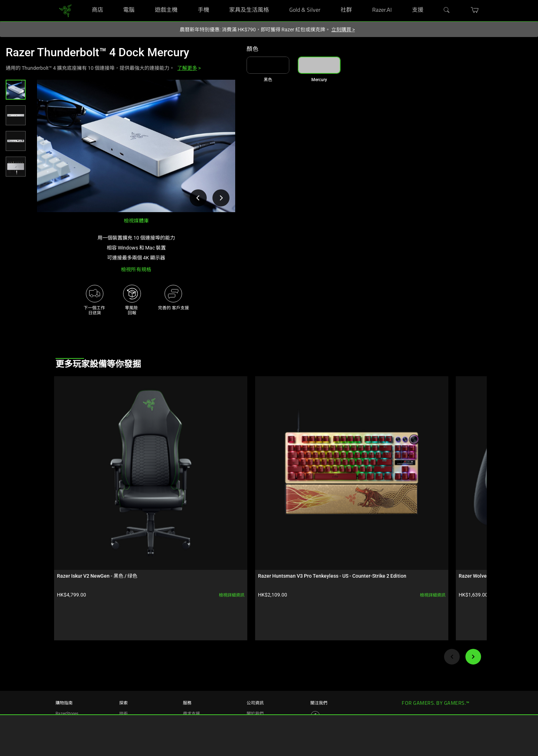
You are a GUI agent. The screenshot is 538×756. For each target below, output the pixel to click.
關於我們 (255, 657)
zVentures (256, 689)
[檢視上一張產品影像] (198, 198)
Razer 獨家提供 (70, 710)
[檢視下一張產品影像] (221, 198)
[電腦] (133, 0)
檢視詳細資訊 (118, 480)
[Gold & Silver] (319, 0)
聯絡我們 (255, 700)
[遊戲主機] (176, 0)
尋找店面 (64, 678)
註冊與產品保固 (198, 668)
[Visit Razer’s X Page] (315, 694)
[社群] (350, 0)
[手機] (208, 0)
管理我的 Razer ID (200, 689)
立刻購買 (343, 30)
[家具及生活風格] (267, 0)
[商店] (102, 0)
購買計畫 (64, 689)
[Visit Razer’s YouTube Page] (315, 706)
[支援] (422, 0)
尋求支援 (191, 657)
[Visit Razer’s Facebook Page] (315, 659)
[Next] (473, 542)
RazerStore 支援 (198, 678)
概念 (123, 678)
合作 (123, 700)
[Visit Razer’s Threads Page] (315, 682)
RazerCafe (65, 668)
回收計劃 (191, 710)
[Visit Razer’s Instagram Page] (315, 671)
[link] (65, 10)
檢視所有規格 (136, 269)
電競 (123, 689)
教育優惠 (64, 700)
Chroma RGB (131, 668)
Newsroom (257, 678)
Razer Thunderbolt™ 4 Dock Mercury (97, 52)
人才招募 (255, 668)
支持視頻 (191, 700)
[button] (16, 90)
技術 (123, 657)
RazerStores (67, 657)
